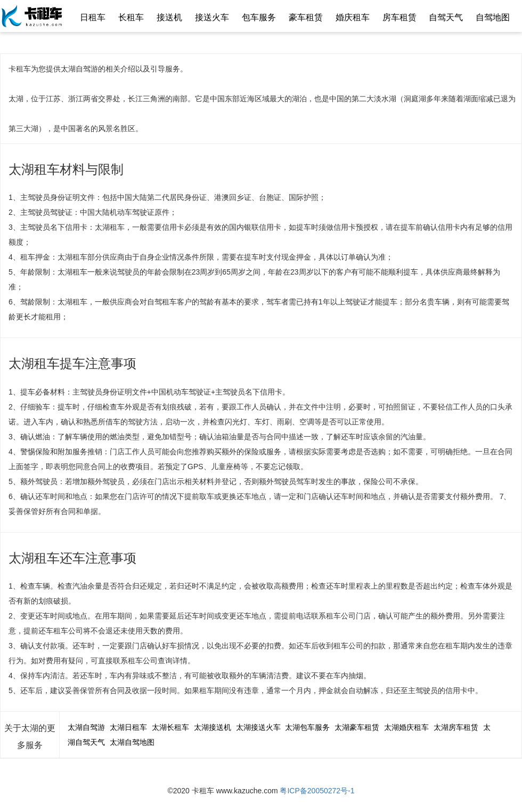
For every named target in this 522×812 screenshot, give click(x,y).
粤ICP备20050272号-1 (317, 791)
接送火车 (212, 17)
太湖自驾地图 (132, 742)
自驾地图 (493, 17)
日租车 (93, 17)
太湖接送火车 (258, 727)
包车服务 (259, 17)
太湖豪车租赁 (357, 727)
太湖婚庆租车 (406, 727)
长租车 (131, 17)
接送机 (169, 17)
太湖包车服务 (307, 727)
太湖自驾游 (86, 727)
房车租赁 (399, 17)
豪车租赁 (306, 17)
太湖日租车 (128, 727)
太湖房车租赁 (456, 727)
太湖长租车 (170, 727)
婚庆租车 (353, 17)
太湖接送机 (213, 727)
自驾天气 (446, 17)
